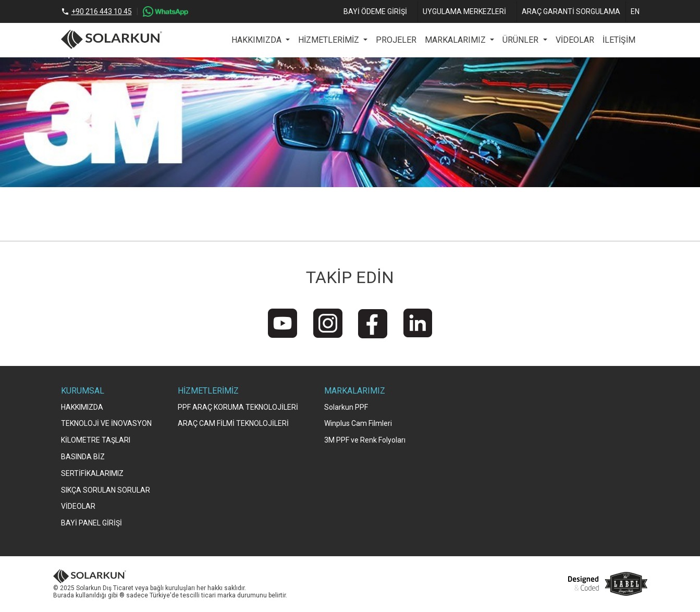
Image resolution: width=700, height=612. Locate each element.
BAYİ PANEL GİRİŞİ (91, 523)
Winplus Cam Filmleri (358, 423)
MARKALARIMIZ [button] (456, 40)
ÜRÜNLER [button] (521, 40)
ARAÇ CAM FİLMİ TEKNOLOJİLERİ (233, 423)
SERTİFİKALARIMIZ (92, 473)
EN (635, 11)
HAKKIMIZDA (82, 407)
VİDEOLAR (575, 40)
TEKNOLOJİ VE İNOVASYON (106, 423)
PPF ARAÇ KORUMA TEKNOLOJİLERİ (238, 407)
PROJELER (396, 40)
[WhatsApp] (165, 11)
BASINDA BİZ (83, 457)
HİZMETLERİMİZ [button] (330, 40)
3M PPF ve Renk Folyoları (365, 440)
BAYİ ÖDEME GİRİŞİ (375, 11)
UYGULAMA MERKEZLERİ (464, 11)
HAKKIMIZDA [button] (257, 40)
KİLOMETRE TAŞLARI (96, 440)
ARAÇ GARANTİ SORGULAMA (571, 11)
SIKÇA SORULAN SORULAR (106, 490)
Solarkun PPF (346, 407)
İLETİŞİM (619, 40)
